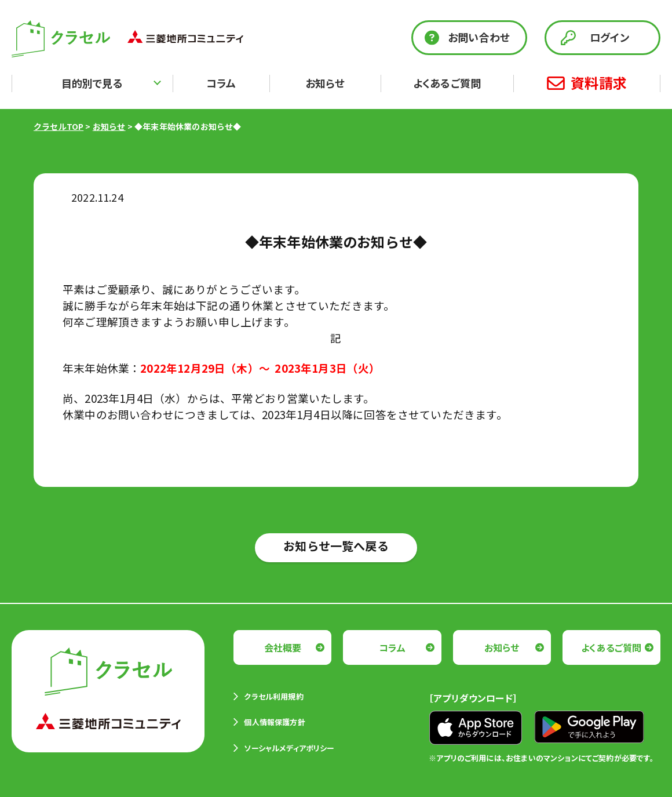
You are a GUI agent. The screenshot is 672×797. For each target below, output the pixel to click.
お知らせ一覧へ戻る (336, 546)
